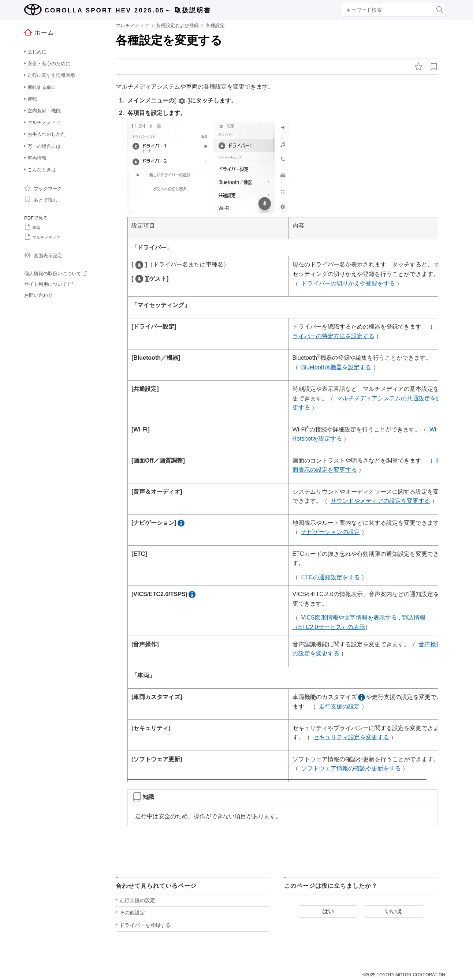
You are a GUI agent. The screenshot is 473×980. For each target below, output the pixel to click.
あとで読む (41, 199)
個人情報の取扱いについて (56, 274)
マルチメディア (42, 237)
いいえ (394, 913)
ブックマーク (43, 188)
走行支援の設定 (137, 902)
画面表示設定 (43, 255)
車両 (32, 227)
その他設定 (132, 914)
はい (328, 913)
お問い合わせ (38, 295)
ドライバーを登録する (145, 927)
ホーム (39, 32)
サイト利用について (49, 284)
